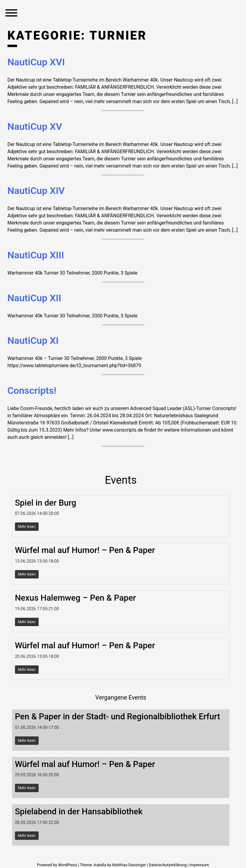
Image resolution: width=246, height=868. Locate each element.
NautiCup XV (35, 126)
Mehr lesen (27, 527)
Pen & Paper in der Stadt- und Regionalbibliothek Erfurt (118, 716)
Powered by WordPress (57, 865)
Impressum (199, 865)
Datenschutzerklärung (168, 865)
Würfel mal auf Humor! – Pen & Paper (85, 550)
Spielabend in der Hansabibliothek (79, 812)
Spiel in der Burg (46, 503)
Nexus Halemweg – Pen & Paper (76, 598)
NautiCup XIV (36, 191)
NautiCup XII (34, 298)
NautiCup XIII (36, 255)
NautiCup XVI (36, 62)
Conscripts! (32, 391)
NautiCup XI (33, 340)
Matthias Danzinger (129, 865)
